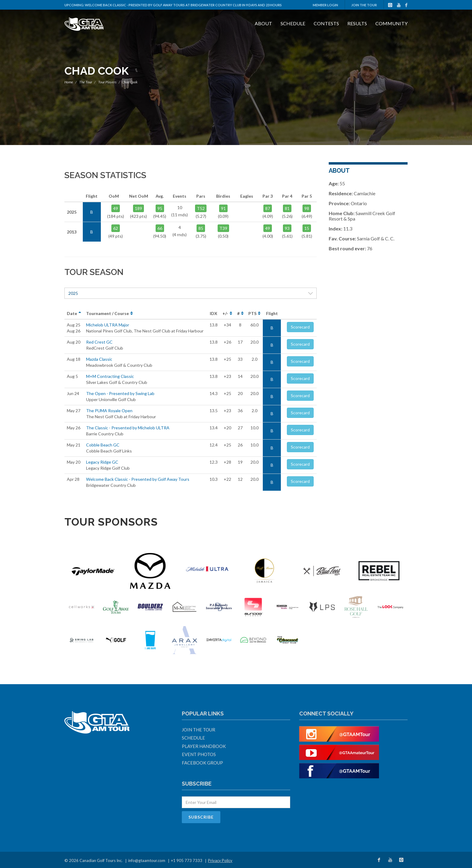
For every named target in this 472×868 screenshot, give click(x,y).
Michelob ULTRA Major (108, 325)
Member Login (325, 5)
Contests (326, 23)
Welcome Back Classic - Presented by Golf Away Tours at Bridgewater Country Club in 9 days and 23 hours (183, 5)
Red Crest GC (99, 342)
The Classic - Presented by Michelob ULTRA (128, 428)
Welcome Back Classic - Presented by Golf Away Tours (138, 479)
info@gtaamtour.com (147, 860)
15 (307, 228)
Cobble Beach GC (103, 445)
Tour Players (107, 82)
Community (391, 23)
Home (69, 82)
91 (223, 208)
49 (116, 208)
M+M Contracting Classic (110, 376)
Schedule (293, 23)
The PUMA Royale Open (109, 411)
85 (201, 228)
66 (160, 228)
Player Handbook (204, 746)
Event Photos (199, 754)
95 (160, 208)
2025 (191, 293)
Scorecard (300, 327)
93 (287, 228)
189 (138, 208)
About (263, 23)
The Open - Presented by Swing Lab (120, 393)
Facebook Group (202, 763)
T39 (223, 228)
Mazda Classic (99, 359)
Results (357, 23)
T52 (201, 208)
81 (287, 208)
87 (268, 208)
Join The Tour (364, 5)
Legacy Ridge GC (102, 462)
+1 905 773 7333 (187, 860)
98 (307, 208)
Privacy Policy (220, 860)
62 (116, 228)
